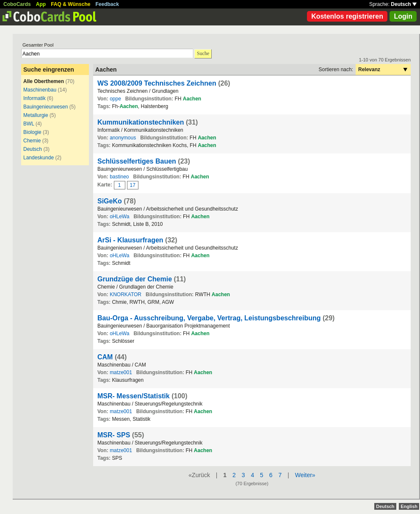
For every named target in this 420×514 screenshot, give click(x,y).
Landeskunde (39, 158)
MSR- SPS (114, 435)
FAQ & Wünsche (70, 4)
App (41, 4)
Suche (203, 53)
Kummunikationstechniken (141, 122)
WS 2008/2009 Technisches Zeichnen (157, 83)
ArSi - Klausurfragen (130, 240)
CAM (105, 357)
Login (403, 16)
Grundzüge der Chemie (135, 279)
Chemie (32, 141)
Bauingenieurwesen (46, 107)
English (409, 506)
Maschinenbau (40, 90)
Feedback (107, 4)
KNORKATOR (126, 295)
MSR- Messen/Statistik (134, 396)
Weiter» (305, 475)
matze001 (121, 372)
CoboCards (17, 4)
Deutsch (404, 4)
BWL (29, 124)
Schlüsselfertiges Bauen (137, 161)
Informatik (35, 98)
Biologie (32, 132)
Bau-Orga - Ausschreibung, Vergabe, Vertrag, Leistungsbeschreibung (209, 318)
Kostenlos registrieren (347, 16)
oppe (115, 99)
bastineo (119, 177)
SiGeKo (110, 201)
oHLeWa (119, 217)
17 (133, 185)
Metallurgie (36, 115)
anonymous (123, 138)
